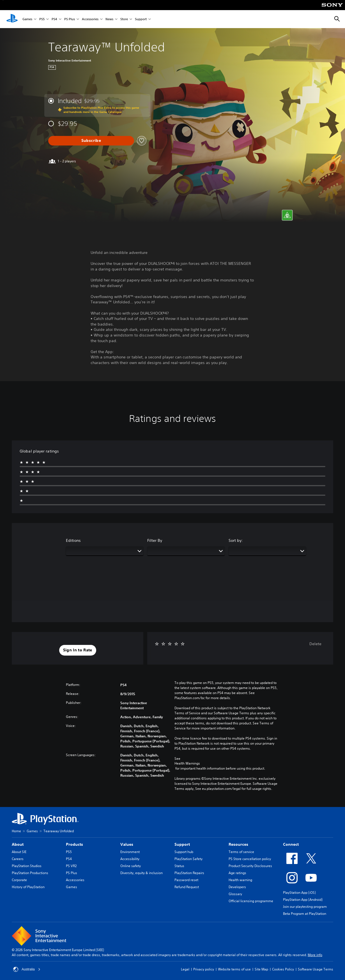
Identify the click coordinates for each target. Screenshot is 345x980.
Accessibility (130, 859)
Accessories (90, 19)
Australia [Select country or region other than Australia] (27, 969)
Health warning (240, 880)
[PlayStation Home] (12, 19)
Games (27, 19)
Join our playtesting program (305, 907)
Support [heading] (182, 844)
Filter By (155, 540)
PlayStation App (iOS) (299, 893)
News (109, 19)
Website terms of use (234, 969)
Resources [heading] (238, 844)
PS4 (54, 19)
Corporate (19, 880)
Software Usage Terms (316, 969)
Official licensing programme (251, 901)
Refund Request (187, 887)
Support (141, 19)
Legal (185, 969)
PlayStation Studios (27, 866)
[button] (78, 650)
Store (124, 19)
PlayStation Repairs (189, 873)
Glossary (235, 894)
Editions (73, 540)
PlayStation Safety (188, 859)
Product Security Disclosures (250, 866)
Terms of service (241, 852)
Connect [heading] (291, 844)
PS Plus (70, 19)
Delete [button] (315, 644)
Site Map (261, 969)
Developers (237, 887)
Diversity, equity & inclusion (142, 873)
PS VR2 (71, 866)
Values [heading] (127, 844)
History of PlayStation (28, 887)
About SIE (19, 852)
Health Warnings (187, 763)
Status (179, 866)
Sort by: (236, 540)
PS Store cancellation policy (250, 859)
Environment (130, 852)
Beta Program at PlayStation (305, 914)
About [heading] (18, 844)
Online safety (131, 866)
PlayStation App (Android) (303, 900)
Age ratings (237, 873)
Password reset (186, 880)
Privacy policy (204, 969)
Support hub (184, 852)
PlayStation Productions (30, 873)
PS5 (42, 19)
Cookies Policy (283, 969)
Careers (18, 859)
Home (16, 831)
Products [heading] (74, 844)
